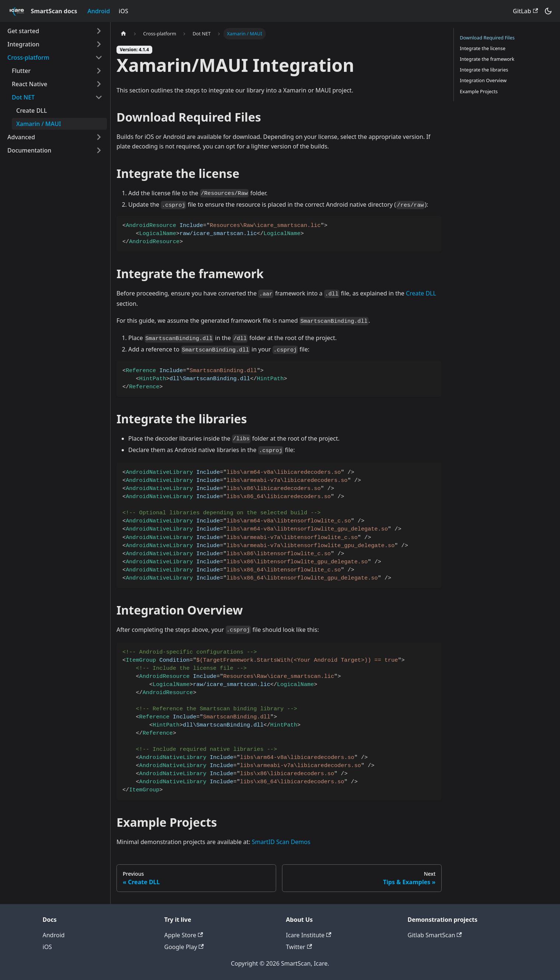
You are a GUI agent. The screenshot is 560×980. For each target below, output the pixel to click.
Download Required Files (487, 38)
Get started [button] (23, 31)
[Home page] (124, 34)
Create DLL (32, 111)
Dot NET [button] (23, 97)
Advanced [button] (21, 137)
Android (99, 11)
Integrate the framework (487, 59)
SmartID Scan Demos (281, 842)
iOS (124, 11)
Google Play (184, 947)
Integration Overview (483, 80)
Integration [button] (23, 44)
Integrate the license (483, 48)
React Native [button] (29, 84)
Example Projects (479, 91)
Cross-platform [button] (28, 57)
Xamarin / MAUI (39, 124)
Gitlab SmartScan (435, 935)
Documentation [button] (29, 150)
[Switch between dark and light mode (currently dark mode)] (548, 11)
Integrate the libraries (484, 70)
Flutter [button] (21, 71)
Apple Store (184, 935)
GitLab (525, 11)
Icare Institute (309, 935)
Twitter (299, 947)
